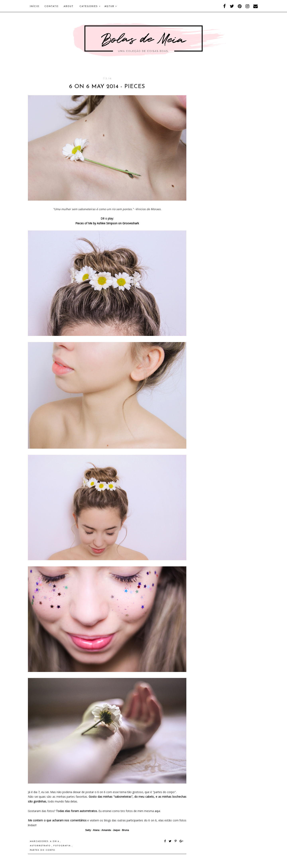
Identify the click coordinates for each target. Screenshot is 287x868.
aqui (157, 811)
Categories (90, 6)
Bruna (125, 830)
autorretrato (41, 846)
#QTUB (111, 6)
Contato (52, 6)
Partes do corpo (43, 850)
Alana (96, 830)
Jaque (116, 830)
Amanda (106, 830)
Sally (88, 830)
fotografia (63, 846)
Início (35, 6)
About (69, 6)
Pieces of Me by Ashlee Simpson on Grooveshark (107, 223)
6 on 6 (55, 841)
